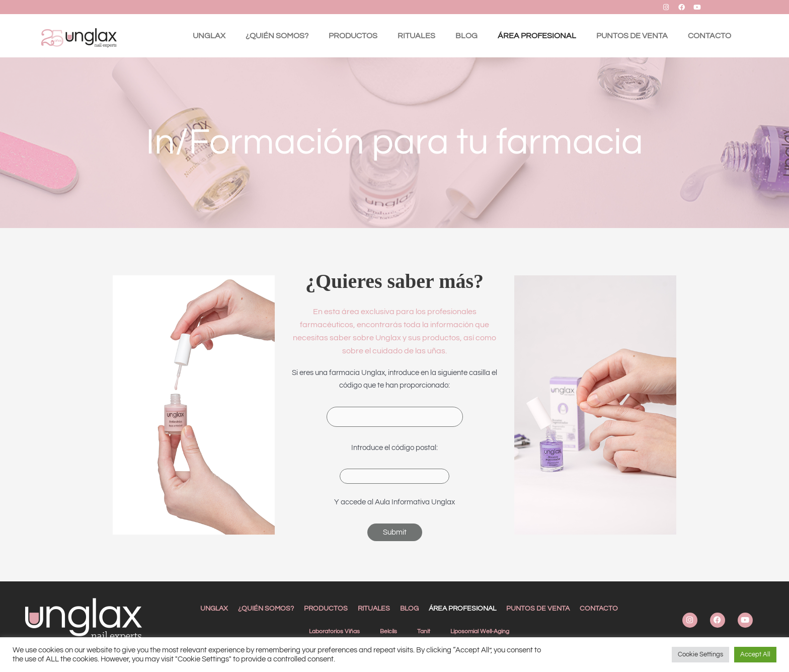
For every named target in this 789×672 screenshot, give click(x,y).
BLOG (466, 36)
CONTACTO (709, 36)
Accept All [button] (755, 654)
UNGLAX (209, 36)
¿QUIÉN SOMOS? (277, 36)
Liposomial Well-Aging (480, 631)
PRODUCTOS (353, 36)
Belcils (388, 631)
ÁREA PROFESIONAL (537, 36)
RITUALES (416, 36)
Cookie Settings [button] (700, 654)
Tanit (424, 631)
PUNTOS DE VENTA (632, 36)
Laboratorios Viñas (334, 631)
